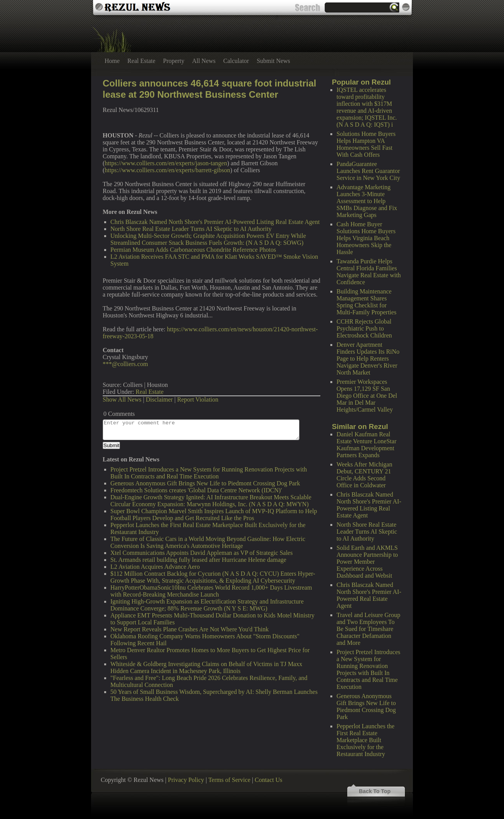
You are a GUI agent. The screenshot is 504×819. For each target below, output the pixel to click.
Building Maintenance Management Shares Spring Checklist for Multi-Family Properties (366, 302)
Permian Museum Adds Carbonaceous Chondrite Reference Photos (193, 250)
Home (112, 61)
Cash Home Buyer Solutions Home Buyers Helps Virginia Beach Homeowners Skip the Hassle (366, 238)
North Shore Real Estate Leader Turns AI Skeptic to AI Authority (367, 532)
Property (174, 61)
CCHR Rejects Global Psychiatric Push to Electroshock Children (364, 328)
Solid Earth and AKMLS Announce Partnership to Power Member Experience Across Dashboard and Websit (367, 562)
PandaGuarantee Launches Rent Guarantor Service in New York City (368, 171)
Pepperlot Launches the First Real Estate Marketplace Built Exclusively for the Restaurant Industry (365, 740)
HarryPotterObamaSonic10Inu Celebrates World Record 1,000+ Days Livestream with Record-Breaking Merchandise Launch (211, 591)
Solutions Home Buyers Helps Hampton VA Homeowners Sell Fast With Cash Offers (366, 144)
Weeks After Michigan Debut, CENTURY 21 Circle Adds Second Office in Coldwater (364, 475)
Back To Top (375, 791)
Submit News (273, 61)
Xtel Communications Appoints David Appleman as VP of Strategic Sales (201, 553)
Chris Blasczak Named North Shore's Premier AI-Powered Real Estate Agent (369, 595)
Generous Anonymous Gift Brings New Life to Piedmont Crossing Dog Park (366, 706)
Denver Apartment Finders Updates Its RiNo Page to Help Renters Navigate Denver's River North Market (368, 359)
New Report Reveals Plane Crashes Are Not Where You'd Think (189, 629)
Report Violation (198, 399)
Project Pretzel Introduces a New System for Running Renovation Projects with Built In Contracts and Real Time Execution (368, 669)
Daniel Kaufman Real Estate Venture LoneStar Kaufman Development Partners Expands (366, 445)
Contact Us (269, 780)
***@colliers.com (125, 364)
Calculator (236, 61)
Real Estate (141, 61)
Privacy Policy (186, 780)
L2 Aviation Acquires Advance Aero (155, 567)
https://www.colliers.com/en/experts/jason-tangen (166, 163)
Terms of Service (229, 780)
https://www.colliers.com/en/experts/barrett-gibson (167, 170)
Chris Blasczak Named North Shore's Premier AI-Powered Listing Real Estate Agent (369, 505)
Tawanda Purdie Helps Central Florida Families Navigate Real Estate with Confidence (369, 272)
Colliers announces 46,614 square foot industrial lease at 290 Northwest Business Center (210, 89)
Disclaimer (159, 399)
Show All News (122, 399)
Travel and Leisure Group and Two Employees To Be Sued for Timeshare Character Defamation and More (368, 629)
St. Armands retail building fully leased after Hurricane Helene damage (198, 560)
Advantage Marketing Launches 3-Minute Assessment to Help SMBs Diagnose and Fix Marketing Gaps (367, 201)
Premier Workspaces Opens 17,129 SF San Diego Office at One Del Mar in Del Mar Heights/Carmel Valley (367, 396)
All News (204, 61)
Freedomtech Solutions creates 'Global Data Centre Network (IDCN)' (196, 490)
